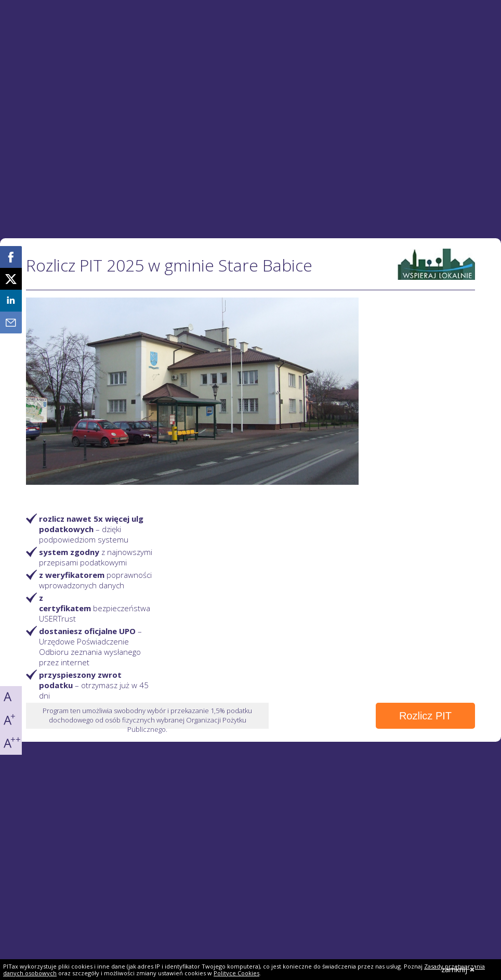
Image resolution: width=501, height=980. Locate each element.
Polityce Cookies (236, 973)
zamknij (458, 969)
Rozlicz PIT (425, 716)
